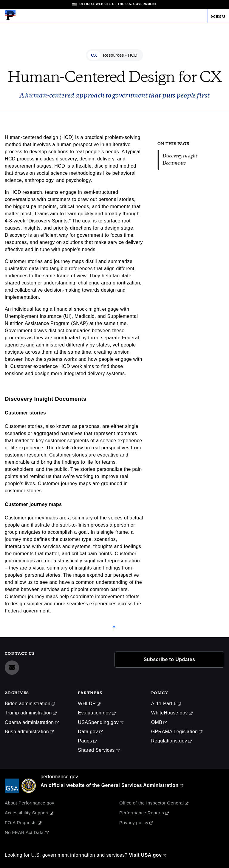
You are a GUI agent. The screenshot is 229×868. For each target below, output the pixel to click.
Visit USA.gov (145, 855)
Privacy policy (134, 823)
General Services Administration (140, 785)
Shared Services (96, 750)
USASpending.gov (98, 722)
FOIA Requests (21, 823)
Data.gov (88, 732)
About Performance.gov (30, 803)
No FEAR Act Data (24, 832)
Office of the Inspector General (151, 803)
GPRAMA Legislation (175, 732)
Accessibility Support (27, 813)
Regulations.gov (169, 741)
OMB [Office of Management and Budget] (157, 722)
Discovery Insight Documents (180, 160)
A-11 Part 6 (164, 704)
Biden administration (28, 704)
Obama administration (29, 722)
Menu (218, 15)
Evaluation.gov (94, 713)
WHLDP (87, 704)
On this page (173, 143)
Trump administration (28, 713)
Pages (85, 741)
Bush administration (27, 732)
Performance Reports (142, 813)
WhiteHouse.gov (170, 713)
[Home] (10, 19)
